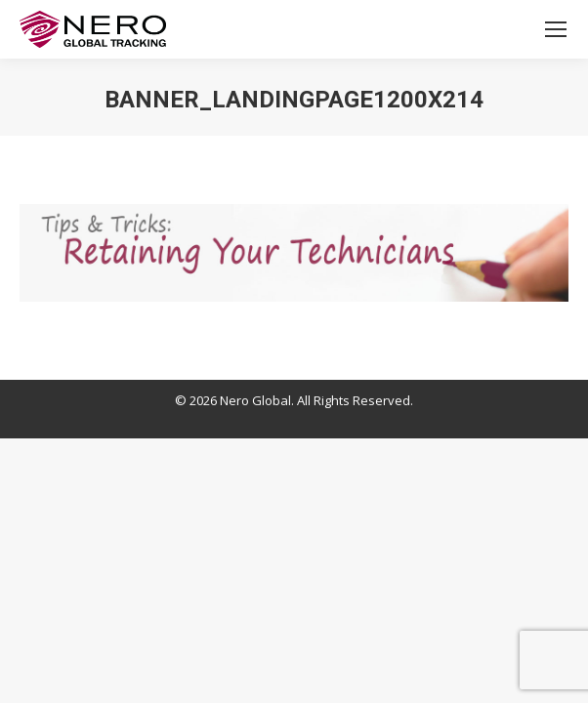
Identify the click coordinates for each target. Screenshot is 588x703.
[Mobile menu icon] (556, 29)
